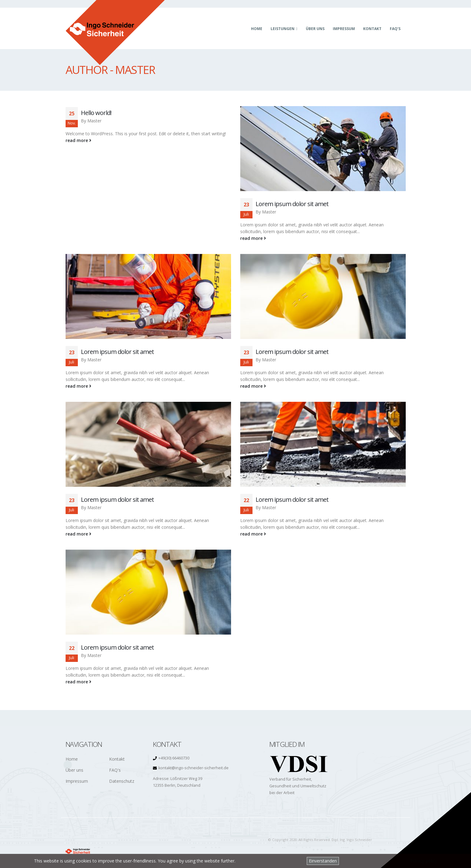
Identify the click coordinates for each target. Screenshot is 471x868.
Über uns (315, 29)
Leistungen (283, 29)
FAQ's (115, 770)
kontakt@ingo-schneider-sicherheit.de (194, 768)
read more (78, 140)
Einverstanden (323, 861)
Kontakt (372, 29)
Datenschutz (122, 781)
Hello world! (96, 113)
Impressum (344, 29)
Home (257, 29)
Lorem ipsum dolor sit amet (292, 204)
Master (94, 121)
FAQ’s (395, 29)
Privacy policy (424, 861)
